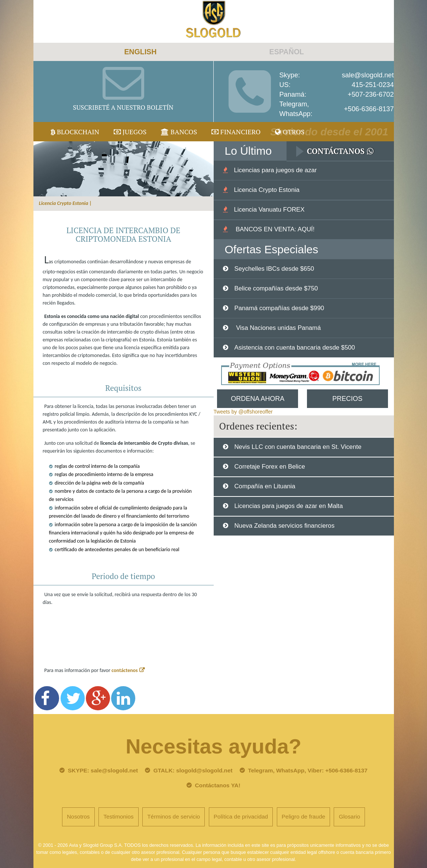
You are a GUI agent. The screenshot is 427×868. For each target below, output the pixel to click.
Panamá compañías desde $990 (279, 308)
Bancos (179, 132)
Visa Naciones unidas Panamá (277, 328)
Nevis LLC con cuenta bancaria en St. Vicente (298, 447)
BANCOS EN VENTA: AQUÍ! (274, 229)
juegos (130, 132)
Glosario (350, 816)
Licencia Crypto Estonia (266, 190)
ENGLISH (140, 52)
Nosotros (78, 816)
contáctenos (125, 670)
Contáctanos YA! (217, 785)
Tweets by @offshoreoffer (243, 412)
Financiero (236, 132)
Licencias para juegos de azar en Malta (288, 506)
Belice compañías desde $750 (276, 288)
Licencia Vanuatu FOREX (269, 210)
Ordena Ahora (258, 399)
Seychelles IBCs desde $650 (274, 269)
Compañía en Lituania (265, 486)
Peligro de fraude (303, 816)
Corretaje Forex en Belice (269, 467)
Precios (347, 399)
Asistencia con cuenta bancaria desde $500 (295, 348)
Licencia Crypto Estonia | (66, 203)
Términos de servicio (174, 816)
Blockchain (75, 132)
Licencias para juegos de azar (275, 170)
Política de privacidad (241, 816)
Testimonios (118, 816)
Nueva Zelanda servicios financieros (284, 526)
